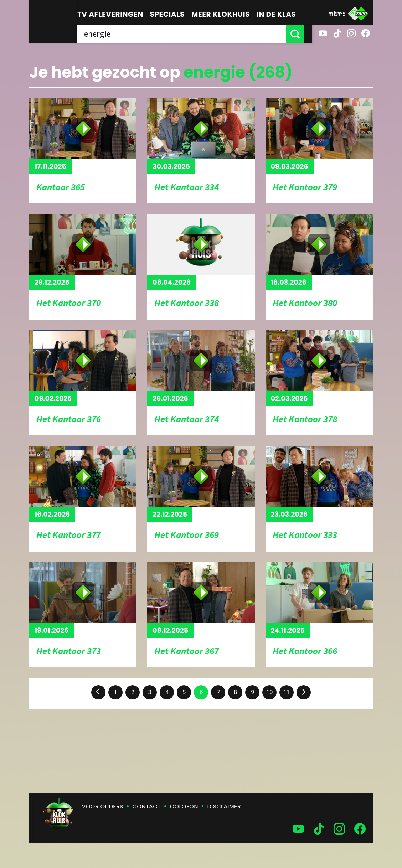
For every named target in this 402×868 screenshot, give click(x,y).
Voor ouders (103, 807)
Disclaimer (224, 807)
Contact (147, 807)
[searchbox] (186, 34)
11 (287, 692)
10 (269, 692)
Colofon (184, 807)
